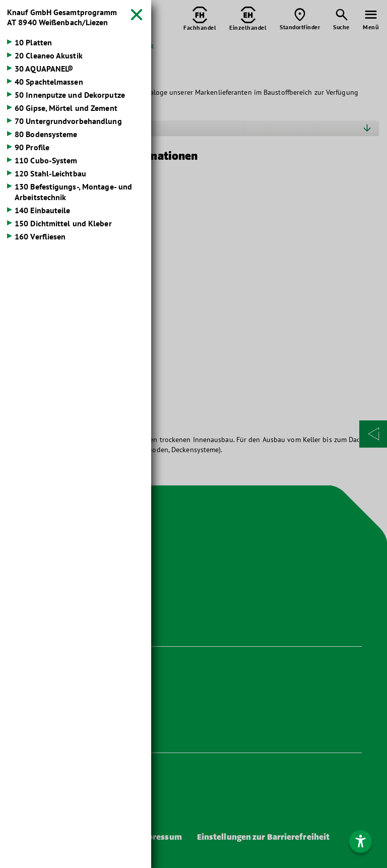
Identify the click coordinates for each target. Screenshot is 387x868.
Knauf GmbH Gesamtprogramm (62, 17)
